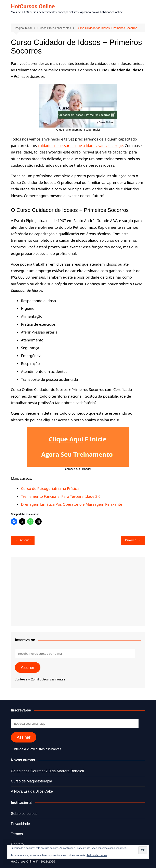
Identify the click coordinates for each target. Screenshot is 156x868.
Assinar (28, 667)
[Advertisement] (78, 591)
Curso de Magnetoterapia (31, 781)
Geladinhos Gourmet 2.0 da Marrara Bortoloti (47, 771)
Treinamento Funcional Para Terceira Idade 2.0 (61, 496)
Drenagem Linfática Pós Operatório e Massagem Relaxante (71, 504)
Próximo (133, 540)
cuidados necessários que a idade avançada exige (80, 146)
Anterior (23, 540)
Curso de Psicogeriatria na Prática (50, 488)
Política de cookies (97, 855)
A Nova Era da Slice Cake (32, 791)
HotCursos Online (33, 6)
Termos (17, 834)
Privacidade (20, 824)
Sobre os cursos (24, 814)
